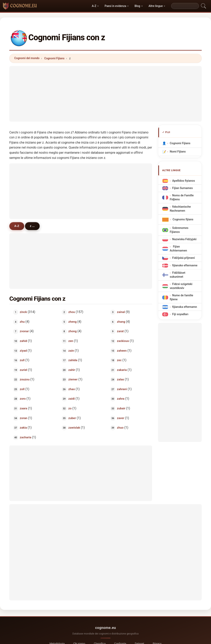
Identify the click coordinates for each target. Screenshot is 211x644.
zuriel (24, 370)
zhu (22, 322)
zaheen (122, 350)
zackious (123, 341)
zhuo (120, 428)
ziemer (73, 379)
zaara (23, 408)
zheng (72, 322)
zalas (121, 379)
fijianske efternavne (185, 265)
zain (71, 350)
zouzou (25, 379)
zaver (121, 418)
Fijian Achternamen (178, 249)
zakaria (122, 370)
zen (71, 341)
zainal (121, 312)
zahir (72, 370)
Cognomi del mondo (27, 58)
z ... (32, 226)
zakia (23, 428)
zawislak (74, 428)
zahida (73, 360)
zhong (73, 331)
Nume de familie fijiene (181, 297)
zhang (121, 322)
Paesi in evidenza (116, 6)
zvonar (24, 331)
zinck (23, 312)
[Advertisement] (105, 94)
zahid (23, 341)
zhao (72, 389)
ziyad (23, 350)
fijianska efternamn (185, 307)
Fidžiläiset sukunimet (177, 275)
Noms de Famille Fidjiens (182, 197)
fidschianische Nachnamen (180, 209)
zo (70, 408)
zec (119, 360)
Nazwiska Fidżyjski (184, 239)
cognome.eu (106, 628)
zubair (121, 408)
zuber (72, 418)
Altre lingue (156, 6)
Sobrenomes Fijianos (179, 230)
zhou (72, 312)
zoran (24, 418)
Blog (137, 6)
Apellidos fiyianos (184, 181)
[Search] (185, 6)
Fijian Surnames (182, 188)
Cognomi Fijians (54, 58)
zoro (23, 399)
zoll (22, 389)
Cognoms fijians (183, 219)
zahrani (122, 389)
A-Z (94, 6)
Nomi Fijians (178, 152)
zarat (120, 331)
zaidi (72, 399)
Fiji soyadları (180, 314)
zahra (121, 399)
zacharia (26, 437)
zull (22, 360)
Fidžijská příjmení (183, 258)
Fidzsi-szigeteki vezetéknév (181, 286)
